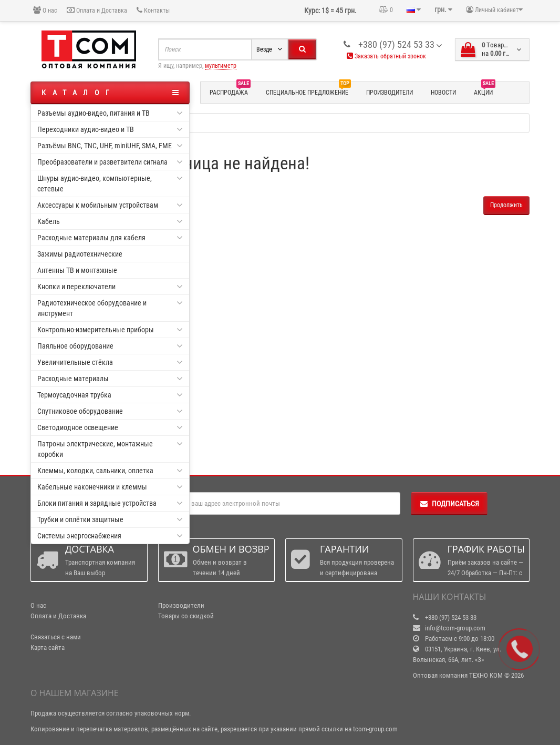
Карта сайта (48, 647)
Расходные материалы (110, 379)
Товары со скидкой (186, 616)
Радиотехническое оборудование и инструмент (110, 308)
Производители (390, 93)
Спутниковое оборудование (110, 411)
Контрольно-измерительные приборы (110, 330)
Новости (443, 93)
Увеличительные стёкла (110, 362)
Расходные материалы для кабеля (110, 238)
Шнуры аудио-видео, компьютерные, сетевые (110, 183)
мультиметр (221, 66)
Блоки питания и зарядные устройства (110, 503)
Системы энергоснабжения (110, 536)
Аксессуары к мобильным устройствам (110, 205)
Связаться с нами (56, 637)
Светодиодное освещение (110, 427)
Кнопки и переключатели (110, 287)
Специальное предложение (308, 91)
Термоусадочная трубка (110, 395)
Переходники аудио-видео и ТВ (110, 129)
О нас (45, 10)
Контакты (153, 10)
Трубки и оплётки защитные (110, 519)
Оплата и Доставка (97, 10)
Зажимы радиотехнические (80, 254)
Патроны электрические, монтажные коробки (110, 448)
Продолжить (506, 205)
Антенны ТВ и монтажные (77, 270)
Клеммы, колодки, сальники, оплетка (110, 471)
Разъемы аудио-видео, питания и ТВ (110, 113)
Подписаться (449, 504)
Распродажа (230, 91)
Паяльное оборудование (110, 346)
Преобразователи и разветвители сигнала (110, 162)
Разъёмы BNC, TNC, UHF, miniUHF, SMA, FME (110, 146)
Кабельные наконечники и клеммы (110, 487)
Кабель (110, 221)
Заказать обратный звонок (386, 56)
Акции (485, 91)
